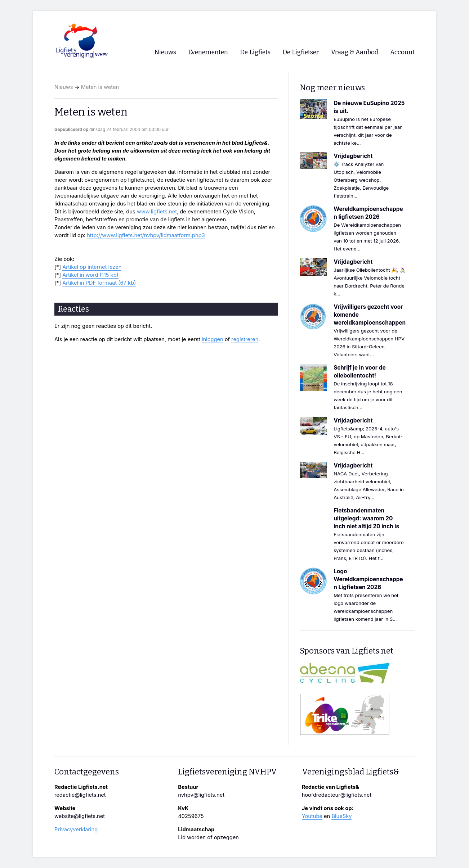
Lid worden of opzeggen (208, 837)
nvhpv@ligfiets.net (201, 795)
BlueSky (341, 816)
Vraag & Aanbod (355, 52)
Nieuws (64, 87)
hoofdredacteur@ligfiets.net (337, 795)
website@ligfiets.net (80, 816)
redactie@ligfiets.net (80, 795)
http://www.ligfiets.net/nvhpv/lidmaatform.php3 (146, 235)
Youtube (312, 816)
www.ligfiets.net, (158, 212)
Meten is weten (100, 87)
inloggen (213, 339)
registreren (245, 339)
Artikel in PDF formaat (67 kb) (99, 283)
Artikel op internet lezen (92, 267)
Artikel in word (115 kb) (90, 275)
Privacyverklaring (76, 829)
